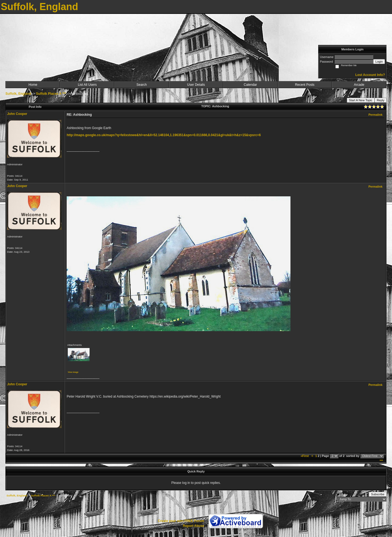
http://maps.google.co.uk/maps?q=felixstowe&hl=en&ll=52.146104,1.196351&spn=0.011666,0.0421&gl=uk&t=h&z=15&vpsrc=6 (164, 135)
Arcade (359, 85)
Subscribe (378, 494)
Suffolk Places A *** (51, 94)
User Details (196, 85)
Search (142, 85)
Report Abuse (194, 526)
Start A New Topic (361, 100)
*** (381, 461)
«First (305, 456)
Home (33, 85)
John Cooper (17, 114)
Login (379, 62)
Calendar (250, 85)
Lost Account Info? (370, 75)
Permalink (375, 115)
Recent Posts (305, 85)
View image (73, 372)
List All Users (87, 85)
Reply (381, 100)
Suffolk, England (18, 94)
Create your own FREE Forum (181, 521)
